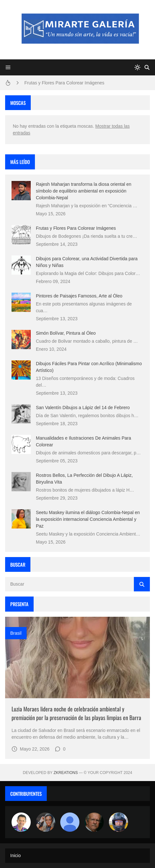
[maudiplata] (118, 822)
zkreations (66, 773)
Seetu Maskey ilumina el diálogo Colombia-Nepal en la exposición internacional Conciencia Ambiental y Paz (88, 519)
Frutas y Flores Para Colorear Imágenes (64, 83)
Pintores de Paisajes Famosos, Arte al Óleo (79, 296)
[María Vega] (70, 822)
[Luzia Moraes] (45, 822)
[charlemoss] (94, 822)
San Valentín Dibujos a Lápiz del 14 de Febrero (83, 408)
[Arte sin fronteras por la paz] (21, 822)
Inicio (16, 855)
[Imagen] (77, 657)
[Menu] (8, 67)
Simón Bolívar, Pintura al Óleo (66, 333)
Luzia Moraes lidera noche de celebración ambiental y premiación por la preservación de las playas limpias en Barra (76, 713)
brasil (16, 633)
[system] (137, 67)
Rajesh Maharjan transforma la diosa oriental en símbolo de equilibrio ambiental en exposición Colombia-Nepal (84, 191)
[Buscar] (147, 67)
